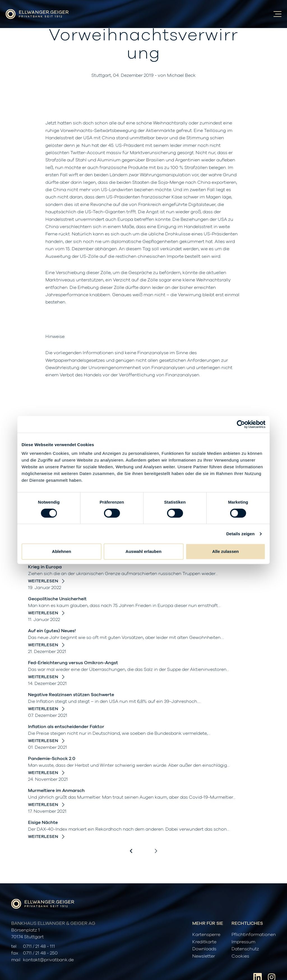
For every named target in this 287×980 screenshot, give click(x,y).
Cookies (240, 956)
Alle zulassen (225, 551)
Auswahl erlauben (143, 551)
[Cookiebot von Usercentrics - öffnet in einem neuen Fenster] (241, 424)
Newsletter (204, 956)
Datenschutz (245, 949)
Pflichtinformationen (254, 935)
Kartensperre (206, 935)
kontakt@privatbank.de (48, 960)
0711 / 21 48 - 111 (39, 946)
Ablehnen (61, 551)
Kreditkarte (204, 942)
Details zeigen (240, 534)
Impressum (243, 942)
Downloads (204, 949)
